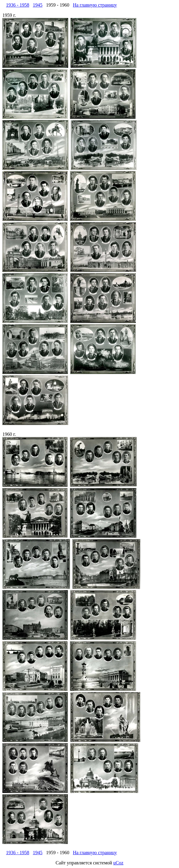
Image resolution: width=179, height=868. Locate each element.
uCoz (118, 863)
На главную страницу (95, 5)
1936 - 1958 (18, 5)
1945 (38, 5)
